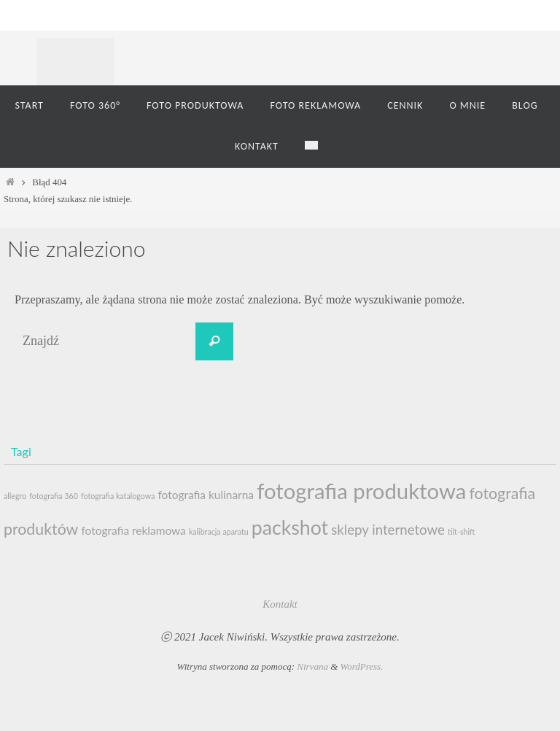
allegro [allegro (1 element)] (15, 496)
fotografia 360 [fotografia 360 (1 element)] (54, 496)
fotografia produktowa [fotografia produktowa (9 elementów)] (361, 491)
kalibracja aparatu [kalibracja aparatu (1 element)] (219, 531)
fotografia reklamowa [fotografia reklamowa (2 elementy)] (133, 530)
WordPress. (362, 666)
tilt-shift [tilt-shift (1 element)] (461, 531)
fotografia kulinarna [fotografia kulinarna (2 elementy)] (206, 495)
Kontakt (280, 604)
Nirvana (312, 666)
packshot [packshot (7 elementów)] (290, 527)
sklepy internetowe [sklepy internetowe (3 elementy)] (388, 530)
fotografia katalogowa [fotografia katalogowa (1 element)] (118, 496)
